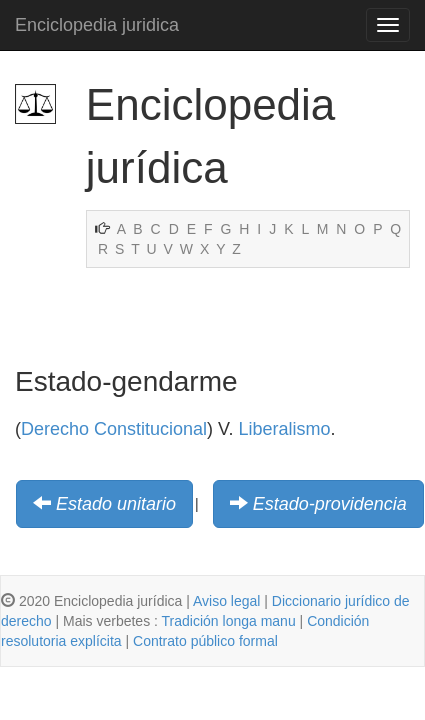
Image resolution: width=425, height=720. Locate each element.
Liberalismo (284, 429)
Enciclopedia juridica (97, 25)
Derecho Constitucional (114, 429)
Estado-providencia (330, 504)
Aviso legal (226, 601)
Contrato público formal (205, 641)
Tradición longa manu (229, 621)
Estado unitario (116, 504)
